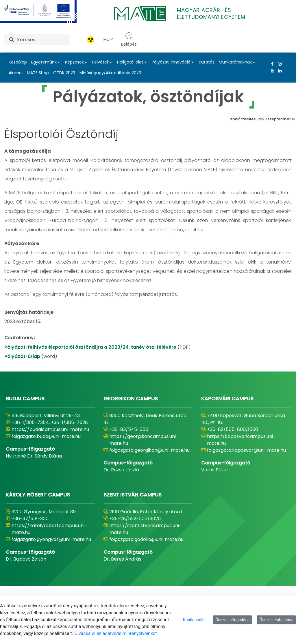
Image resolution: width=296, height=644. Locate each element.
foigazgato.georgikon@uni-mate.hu (149, 450)
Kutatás (207, 62)
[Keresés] (43, 40)
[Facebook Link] (271, 64)
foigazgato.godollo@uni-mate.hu (146, 539)
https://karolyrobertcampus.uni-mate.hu (49, 529)
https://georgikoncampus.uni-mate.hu (144, 440)
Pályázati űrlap (23, 356)
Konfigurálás (194, 620)
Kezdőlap (18, 62)
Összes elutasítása (276, 620)
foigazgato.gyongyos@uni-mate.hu (51, 539)
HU (109, 39)
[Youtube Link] (271, 71)
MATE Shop (38, 73)
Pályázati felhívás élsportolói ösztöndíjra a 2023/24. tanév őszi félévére (91, 347)
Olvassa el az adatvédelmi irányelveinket (115, 633)
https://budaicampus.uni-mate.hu (50, 429)
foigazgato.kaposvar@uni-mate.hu (246, 450)
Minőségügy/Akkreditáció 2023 (110, 73)
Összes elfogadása (233, 620)
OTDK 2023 (64, 73)
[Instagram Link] (279, 64)
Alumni (16, 73)
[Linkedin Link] (279, 71)
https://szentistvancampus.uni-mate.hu (145, 529)
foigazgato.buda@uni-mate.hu (46, 436)
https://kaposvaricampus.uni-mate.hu (241, 440)
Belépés (129, 40)
